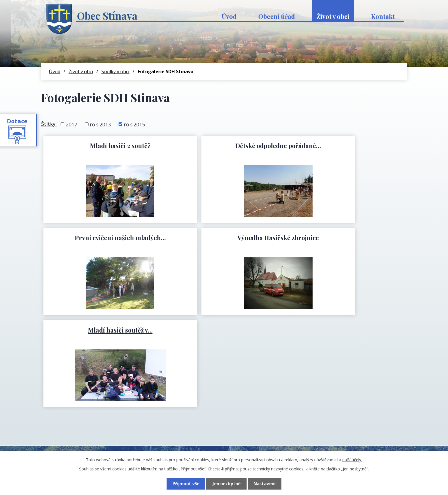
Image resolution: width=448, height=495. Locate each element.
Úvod (229, 16)
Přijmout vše (186, 484)
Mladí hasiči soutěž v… (224, 238)
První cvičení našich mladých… (346, 146)
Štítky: (49, 124)
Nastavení (265, 484)
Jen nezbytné (226, 484)
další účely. (352, 460)
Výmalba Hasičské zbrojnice (102, 238)
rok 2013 (100, 124)
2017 (71, 124)
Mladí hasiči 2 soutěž (102, 146)
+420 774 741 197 (143, 431)
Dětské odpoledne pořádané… (224, 146)
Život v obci (333, 16)
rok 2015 (134, 124)
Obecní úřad (277, 16)
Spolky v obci (115, 71)
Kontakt (383, 16)
